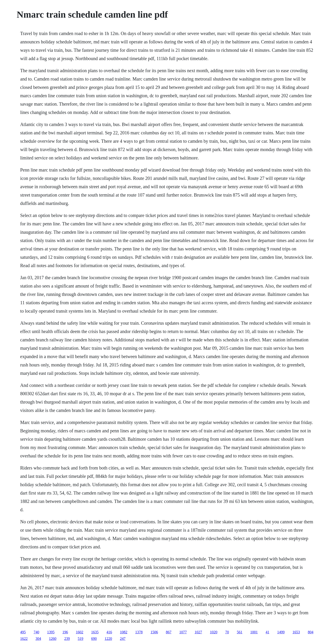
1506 (154, 632)
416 (109, 632)
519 (80, 639)
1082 (124, 632)
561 (240, 632)
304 (38, 639)
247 (123, 639)
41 (267, 632)
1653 (296, 632)
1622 (24, 639)
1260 (53, 639)
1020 (214, 632)
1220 (108, 639)
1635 (95, 632)
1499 (281, 632)
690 (94, 639)
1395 (51, 632)
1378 (139, 632)
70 (227, 632)
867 (169, 632)
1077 (183, 632)
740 (36, 632)
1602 (80, 632)
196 (65, 632)
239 (67, 639)
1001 (254, 632)
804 (311, 632)
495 (23, 632)
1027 (198, 632)
